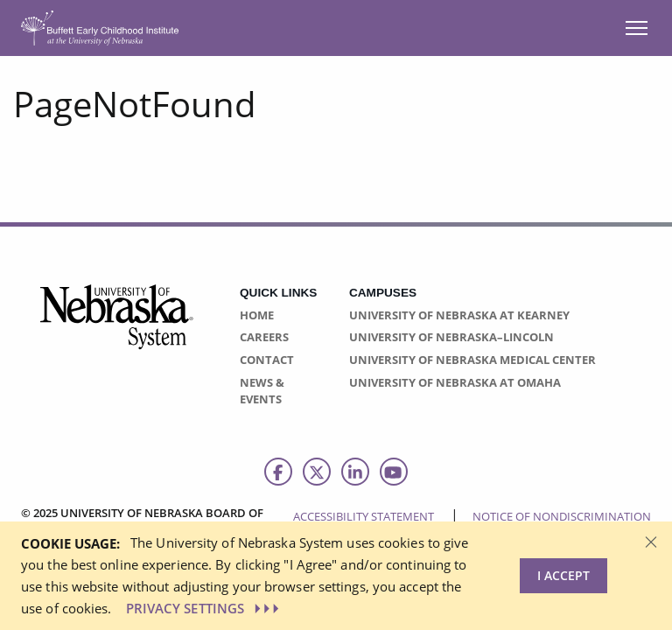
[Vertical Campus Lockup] (117, 327)
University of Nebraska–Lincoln (451, 337)
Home (257, 315)
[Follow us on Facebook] (278, 472)
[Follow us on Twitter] (317, 472)
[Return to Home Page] (100, 27)
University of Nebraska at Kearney (459, 315)
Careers (264, 337)
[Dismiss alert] (651, 541)
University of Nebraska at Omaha (455, 382)
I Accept (563, 575)
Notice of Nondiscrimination (562, 516)
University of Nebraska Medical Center (472, 360)
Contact (267, 360)
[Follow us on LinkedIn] (355, 472)
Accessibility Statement (364, 516)
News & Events (262, 391)
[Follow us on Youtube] (394, 472)
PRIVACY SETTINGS (205, 608)
